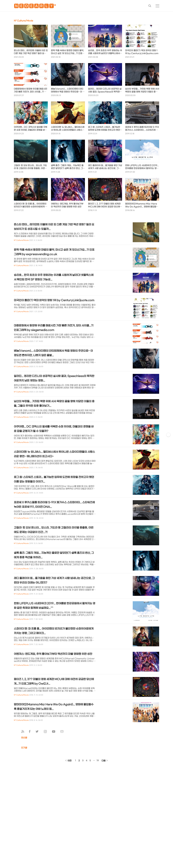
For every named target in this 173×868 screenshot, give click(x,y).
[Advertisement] (42, 744)
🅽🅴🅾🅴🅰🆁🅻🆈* (35, 7)
